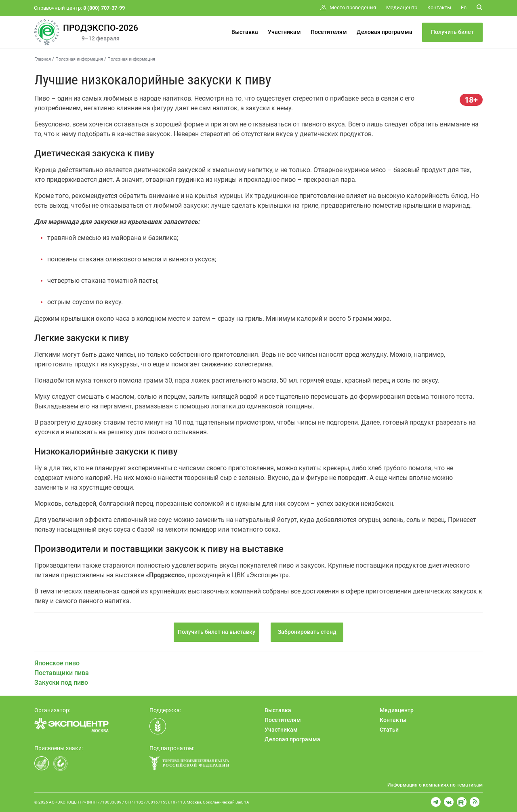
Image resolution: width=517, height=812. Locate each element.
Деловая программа (385, 32)
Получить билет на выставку (216, 632)
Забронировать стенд (307, 632)
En (464, 7)
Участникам (284, 32)
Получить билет (452, 32)
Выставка (245, 32)
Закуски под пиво (61, 683)
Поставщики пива (62, 673)
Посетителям (329, 32)
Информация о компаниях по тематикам (435, 785)
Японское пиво (57, 663)
